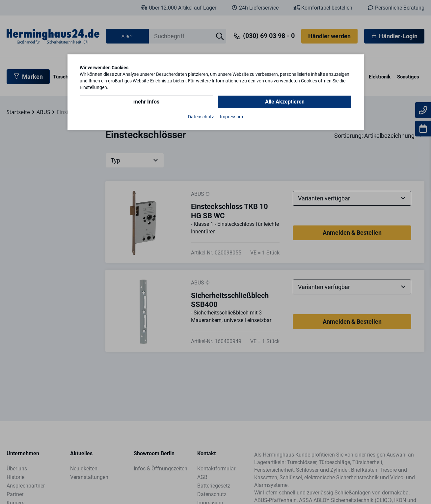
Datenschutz (201, 117)
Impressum (231, 117)
